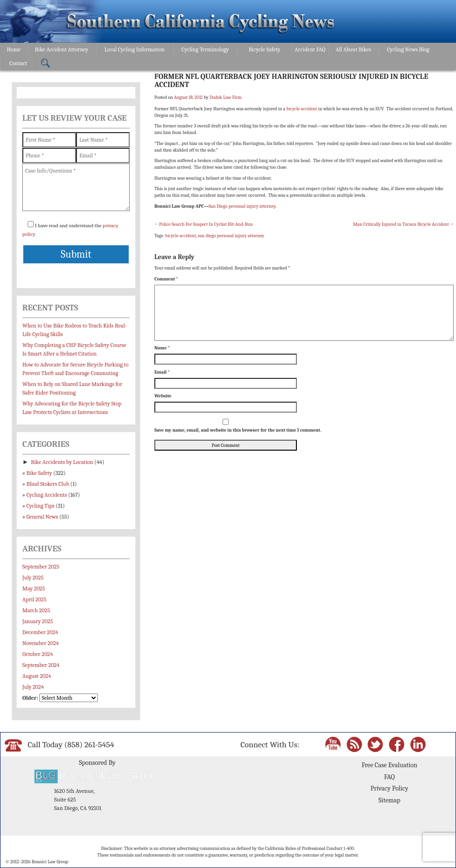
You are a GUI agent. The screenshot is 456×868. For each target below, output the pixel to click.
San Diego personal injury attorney (242, 206)
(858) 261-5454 (89, 744)
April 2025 (34, 599)
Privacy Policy (389, 788)
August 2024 (37, 676)
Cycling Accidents (47, 495)
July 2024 (33, 687)
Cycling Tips (41, 506)
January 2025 (38, 621)
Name (162, 348)
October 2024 (38, 654)
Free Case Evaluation (389, 765)
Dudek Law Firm (226, 97)
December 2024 (40, 632)
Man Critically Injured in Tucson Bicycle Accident (403, 224)
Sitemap (389, 800)
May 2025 (34, 588)
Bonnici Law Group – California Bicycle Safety (201, 23)
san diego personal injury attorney (231, 236)
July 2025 (33, 578)
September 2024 (41, 665)
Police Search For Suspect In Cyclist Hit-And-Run (204, 224)
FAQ (389, 777)
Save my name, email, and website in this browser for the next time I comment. (238, 430)
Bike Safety (39, 473)
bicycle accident (302, 109)
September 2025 (41, 567)
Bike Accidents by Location (62, 462)
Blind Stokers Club (48, 484)
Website (163, 396)
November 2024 (41, 643)
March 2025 (36, 610)
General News (43, 517)
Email (162, 372)
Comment (166, 279)
